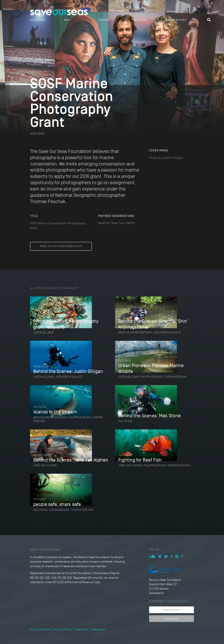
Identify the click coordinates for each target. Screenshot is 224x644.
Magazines (38, 20)
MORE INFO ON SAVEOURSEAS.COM (61, 246)
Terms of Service (40, 629)
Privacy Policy (63, 629)
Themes (104, 20)
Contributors (176, 20)
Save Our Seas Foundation (117, 223)
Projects (139, 20)
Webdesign (99, 629)
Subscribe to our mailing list (169, 601)
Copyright (82, 629)
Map (67, 20)
